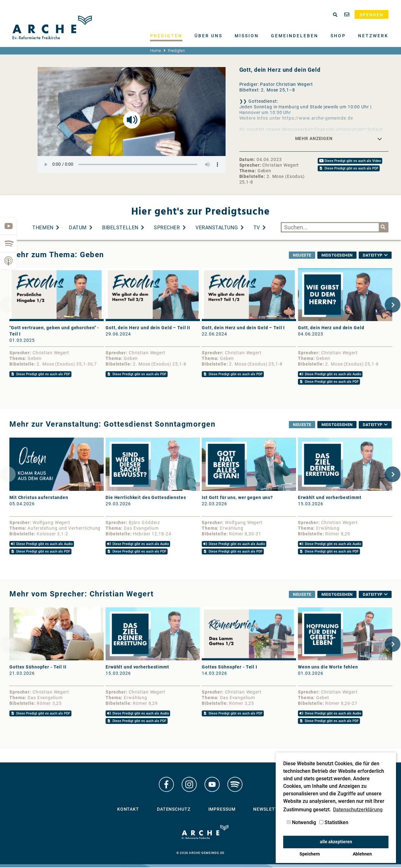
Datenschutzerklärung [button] (358, 810)
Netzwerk (373, 36)
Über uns (208, 36)
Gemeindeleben (295, 36)
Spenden (372, 15)
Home (156, 51)
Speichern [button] (310, 854)
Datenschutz (174, 811)
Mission (247, 36)
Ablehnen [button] (362, 854)
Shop (338, 36)
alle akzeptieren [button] (336, 842)
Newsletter (268, 811)
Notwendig (301, 822)
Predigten (166, 36)
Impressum (222, 811)
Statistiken (334, 822)
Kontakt (128, 811)
